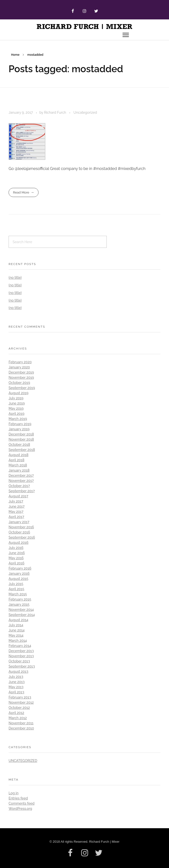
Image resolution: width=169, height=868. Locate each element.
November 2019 (21, 378)
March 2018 (18, 465)
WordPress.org (20, 809)
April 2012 (16, 713)
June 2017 (17, 506)
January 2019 (19, 429)
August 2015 (18, 579)
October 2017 (19, 486)
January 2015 (19, 604)
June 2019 (17, 403)
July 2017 (16, 501)
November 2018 (21, 439)
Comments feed (22, 803)
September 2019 (22, 388)
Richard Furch (56, 112)
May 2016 (16, 558)
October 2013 (19, 661)
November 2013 (21, 656)
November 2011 (21, 723)
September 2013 (22, 666)
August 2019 (19, 393)
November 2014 (21, 610)
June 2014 (17, 630)
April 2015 (16, 589)
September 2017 (22, 491)
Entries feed (18, 798)
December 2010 (21, 728)
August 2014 (18, 620)
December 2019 (21, 372)
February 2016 (20, 568)
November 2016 (21, 527)
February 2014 (20, 646)
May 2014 (16, 635)
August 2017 (18, 496)
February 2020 (20, 362)
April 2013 (16, 692)
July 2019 (16, 398)
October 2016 (19, 532)
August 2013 (18, 672)
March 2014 (18, 641)
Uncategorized (85, 112)
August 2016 (19, 543)
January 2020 (19, 367)
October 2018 (19, 445)
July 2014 (16, 625)
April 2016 (17, 563)
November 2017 (21, 481)
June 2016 (17, 553)
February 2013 (20, 697)
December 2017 (21, 476)
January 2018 (19, 470)
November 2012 (21, 702)
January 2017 (19, 522)
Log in (13, 793)
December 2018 (21, 434)
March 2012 (18, 718)
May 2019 (16, 408)
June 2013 (17, 682)
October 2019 (19, 383)
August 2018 (19, 455)
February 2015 (20, 599)
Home (15, 55)
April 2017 (16, 517)
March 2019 (18, 419)
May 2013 (16, 687)
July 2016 (16, 548)
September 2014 (22, 615)
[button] (126, 35)
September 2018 (22, 450)
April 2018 (16, 460)
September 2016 (22, 537)
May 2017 (16, 512)
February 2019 (20, 424)
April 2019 (16, 414)
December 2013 (21, 651)
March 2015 (18, 594)
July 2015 (16, 584)
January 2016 (19, 574)
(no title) (15, 278)
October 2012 (19, 708)
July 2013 (16, 677)
